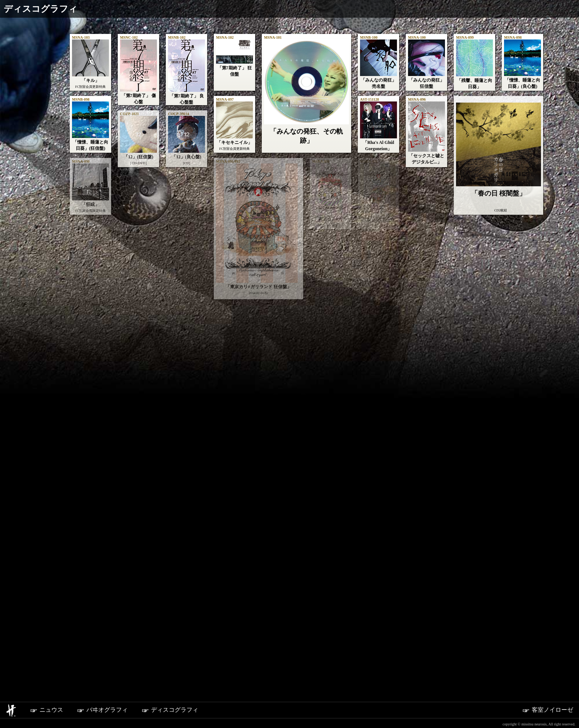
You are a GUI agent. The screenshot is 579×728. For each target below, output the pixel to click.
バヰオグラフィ (99, 710)
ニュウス (44, 710)
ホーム (10, 710)
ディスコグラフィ (167, 710)
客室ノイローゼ (545, 710)
